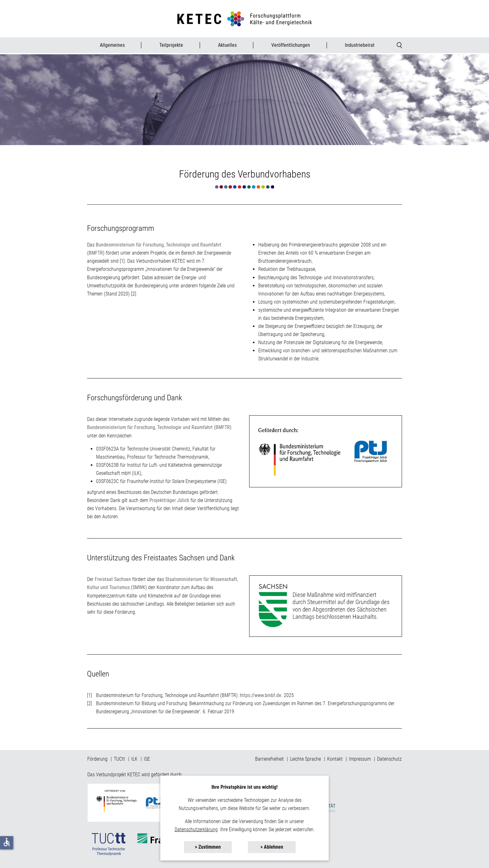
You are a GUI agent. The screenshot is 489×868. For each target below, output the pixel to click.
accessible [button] (7, 842)
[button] (208, 847)
